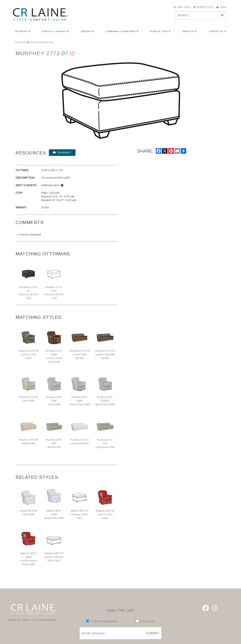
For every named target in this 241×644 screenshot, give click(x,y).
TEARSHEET (62, 153)
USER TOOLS (182, 7)
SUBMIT (153, 633)
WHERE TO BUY (205, 7)
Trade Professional (102, 621)
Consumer (145, 621)
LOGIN (221, 7)
